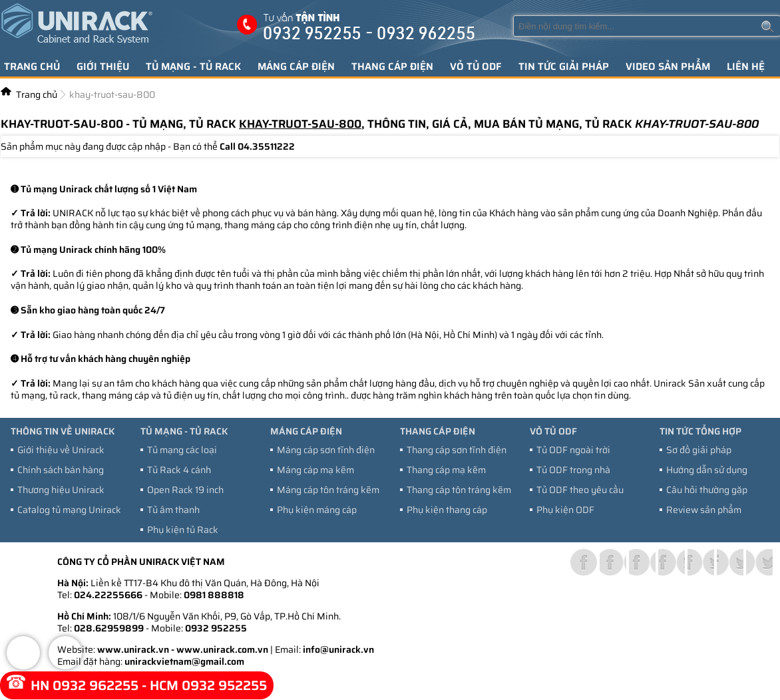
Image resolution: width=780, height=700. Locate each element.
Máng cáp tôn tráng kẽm (328, 490)
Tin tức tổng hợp (700, 431)
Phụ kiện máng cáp (317, 510)
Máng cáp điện (296, 67)
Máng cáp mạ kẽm (315, 470)
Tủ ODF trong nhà (573, 470)
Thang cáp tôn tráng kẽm (459, 490)
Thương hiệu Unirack (61, 490)
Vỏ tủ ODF (476, 67)
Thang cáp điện (392, 67)
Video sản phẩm (668, 67)
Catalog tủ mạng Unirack (69, 510)
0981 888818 (214, 595)
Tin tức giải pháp (564, 67)
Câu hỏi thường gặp (707, 490)
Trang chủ (32, 67)
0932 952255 (216, 628)
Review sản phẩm (704, 510)
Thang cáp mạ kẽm (446, 470)
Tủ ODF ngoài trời (573, 450)
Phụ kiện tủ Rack (183, 530)
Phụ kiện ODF (565, 510)
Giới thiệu (103, 67)
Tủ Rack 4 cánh (179, 470)
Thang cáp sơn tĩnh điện (457, 450)
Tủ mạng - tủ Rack (193, 67)
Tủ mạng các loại (182, 450)
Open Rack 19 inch (185, 490)
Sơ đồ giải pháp (699, 450)
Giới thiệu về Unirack (61, 450)
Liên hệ (746, 67)
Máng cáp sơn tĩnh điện (326, 450)
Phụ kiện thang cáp (447, 510)
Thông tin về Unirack (63, 431)
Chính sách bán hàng (61, 470)
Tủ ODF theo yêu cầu (580, 490)
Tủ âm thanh (173, 510)
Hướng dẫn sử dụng (707, 470)
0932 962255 (96, 685)
